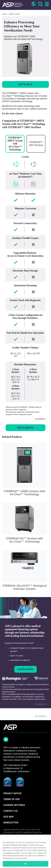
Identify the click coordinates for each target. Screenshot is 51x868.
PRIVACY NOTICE (13, 793)
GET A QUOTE (26, 428)
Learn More (26, 669)
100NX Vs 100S (14, 14)
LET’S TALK (26, 84)
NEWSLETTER (11, 823)
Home (4, 14)
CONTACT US (10, 811)
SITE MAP (9, 817)
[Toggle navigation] (47, 4)
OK (26, 864)
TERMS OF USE (12, 799)
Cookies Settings (14, 805)
